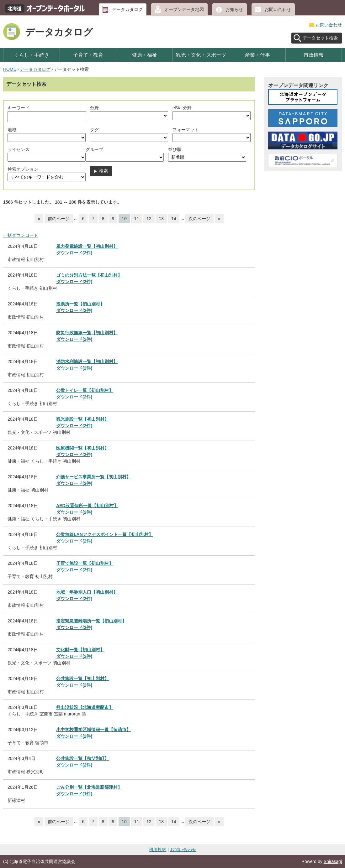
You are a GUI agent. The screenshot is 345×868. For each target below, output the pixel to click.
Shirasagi (333, 861)
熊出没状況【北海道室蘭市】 (85, 707)
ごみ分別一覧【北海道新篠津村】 (89, 787)
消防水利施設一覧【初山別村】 (87, 361)
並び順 (175, 149)
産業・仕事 (257, 55)
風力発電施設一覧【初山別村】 (87, 246)
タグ (94, 130)
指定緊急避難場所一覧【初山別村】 (91, 621)
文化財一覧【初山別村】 (80, 650)
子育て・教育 (88, 55)
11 (137, 219)
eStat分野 (182, 108)
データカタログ (127, 9)
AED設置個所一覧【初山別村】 (87, 506)
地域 (12, 130)
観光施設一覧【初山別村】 (82, 419)
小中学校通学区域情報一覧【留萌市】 (93, 730)
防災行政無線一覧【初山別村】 (87, 333)
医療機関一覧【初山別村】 (82, 448)
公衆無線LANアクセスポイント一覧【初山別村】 (105, 534)
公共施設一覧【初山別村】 (82, 678)
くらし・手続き (32, 55)
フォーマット (186, 130)
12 (149, 219)
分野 (94, 108)
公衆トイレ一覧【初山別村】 (85, 390)
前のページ (59, 219)
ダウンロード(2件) (74, 253)
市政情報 (314, 55)
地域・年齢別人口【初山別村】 (87, 592)
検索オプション (23, 169)
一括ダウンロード (21, 235)
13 (162, 219)
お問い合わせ (278, 9)
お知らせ (234, 9)
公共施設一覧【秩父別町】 (82, 758)
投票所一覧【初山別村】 (80, 304)
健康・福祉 (145, 55)
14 (174, 219)
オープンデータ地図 (184, 9)
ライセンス (19, 149)
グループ (94, 149)
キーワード (19, 108)
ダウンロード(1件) (74, 794)
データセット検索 (320, 38)
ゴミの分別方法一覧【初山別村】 (89, 275)
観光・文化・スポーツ (201, 55)
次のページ (199, 219)
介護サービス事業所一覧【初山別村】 (93, 477)
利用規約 (157, 850)
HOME (10, 69)
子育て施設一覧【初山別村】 (85, 563)
